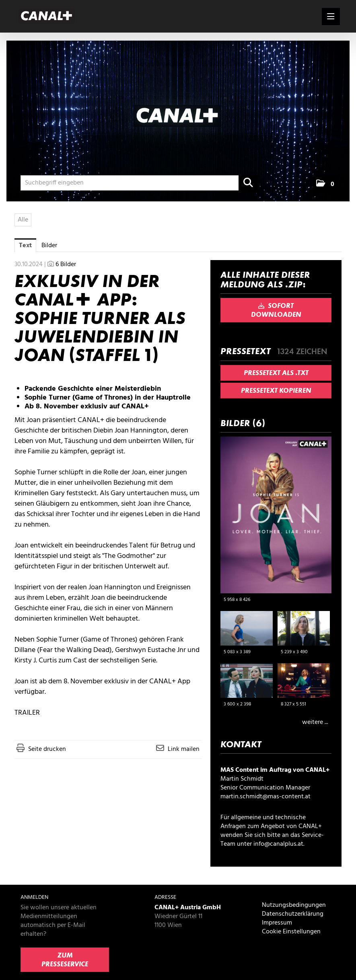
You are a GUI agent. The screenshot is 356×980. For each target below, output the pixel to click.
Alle (23, 220)
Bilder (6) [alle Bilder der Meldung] (243, 423)
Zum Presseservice (65, 960)
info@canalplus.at (278, 844)
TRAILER (27, 713)
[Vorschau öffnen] (276, 515)
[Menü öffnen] (331, 16)
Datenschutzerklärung (293, 914)
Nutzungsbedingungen (294, 905)
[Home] (48, 16)
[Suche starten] (249, 183)
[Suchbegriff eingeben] (140, 183)
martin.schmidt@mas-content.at (265, 797)
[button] (325, 184)
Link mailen (184, 749)
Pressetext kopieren (276, 391)
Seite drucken (47, 749)
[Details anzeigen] (323, 601)
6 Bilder (66, 264)
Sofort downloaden (276, 310)
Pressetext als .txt (276, 373)
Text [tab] (25, 246)
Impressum (277, 923)
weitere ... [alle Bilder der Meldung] (315, 722)
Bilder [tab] (49, 246)
